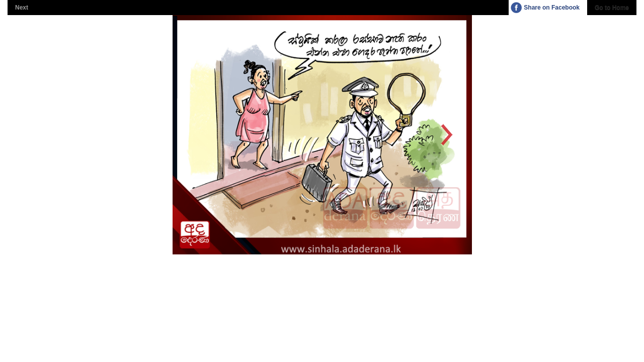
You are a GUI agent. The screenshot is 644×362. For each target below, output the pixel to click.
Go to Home (612, 8)
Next (22, 8)
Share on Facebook (552, 8)
